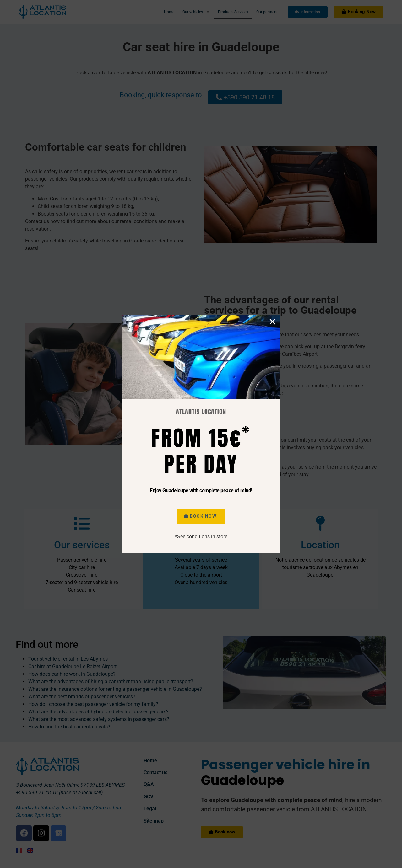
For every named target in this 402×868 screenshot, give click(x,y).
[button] (272, 410)
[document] (201, 434)
